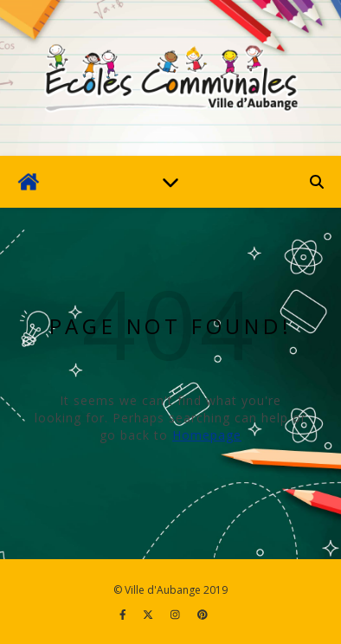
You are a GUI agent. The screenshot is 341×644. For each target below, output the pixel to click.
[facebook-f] (124, 614)
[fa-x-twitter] (149, 614)
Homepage (207, 435)
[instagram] (177, 614)
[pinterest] (203, 614)
